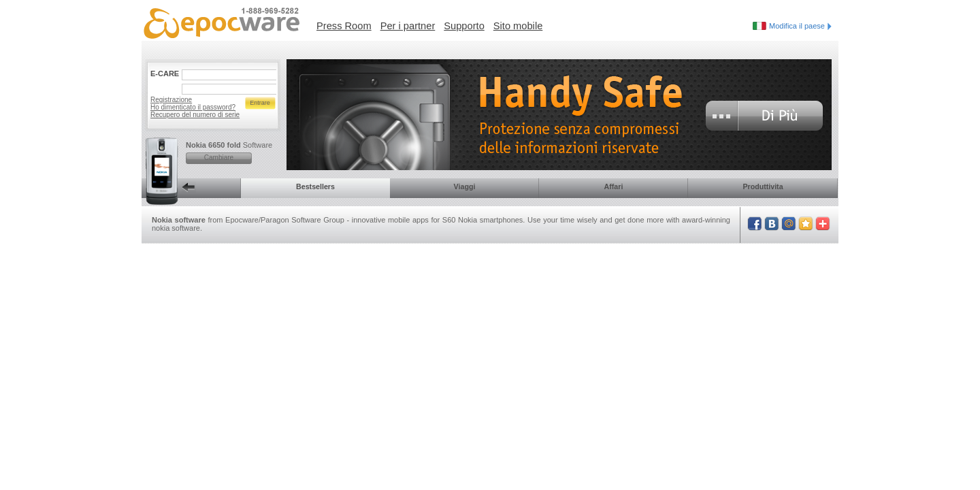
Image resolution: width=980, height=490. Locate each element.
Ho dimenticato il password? (193, 107)
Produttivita (763, 186)
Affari (614, 186)
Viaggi (465, 186)
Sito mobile (518, 26)
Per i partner (408, 26)
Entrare (260, 103)
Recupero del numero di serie (195, 115)
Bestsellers (315, 186)
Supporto (464, 26)
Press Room (344, 26)
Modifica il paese (800, 26)
